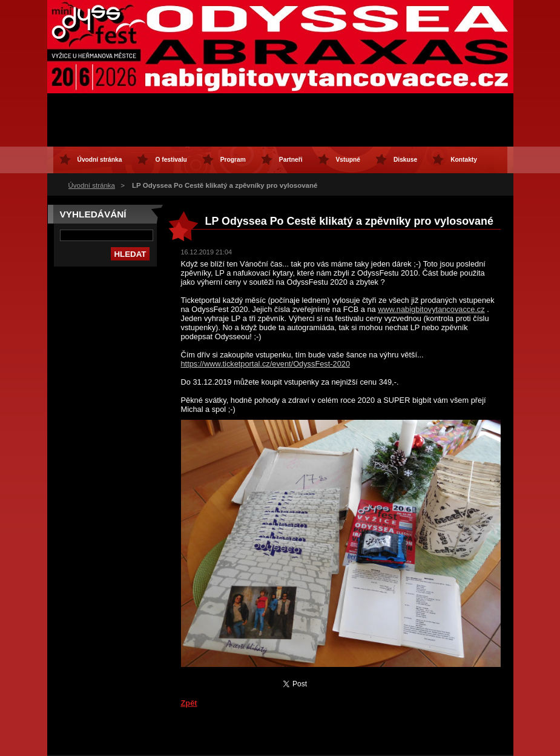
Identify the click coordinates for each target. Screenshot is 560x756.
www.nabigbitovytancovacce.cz (431, 309)
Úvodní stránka (92, 185)
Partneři (291, 160)
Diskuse (405, 160)
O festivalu (171, 160)
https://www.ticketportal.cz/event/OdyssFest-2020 (266, 364)
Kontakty (464, 160)
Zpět (189, 703)
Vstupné (348, 160)
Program (233, 160)
